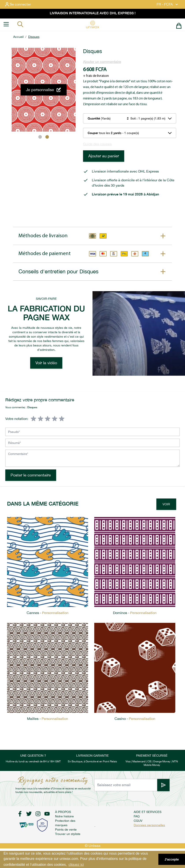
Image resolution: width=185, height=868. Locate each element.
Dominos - (135, 613)
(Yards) (99, 118)
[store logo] (92, 24)
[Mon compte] (21, 4)
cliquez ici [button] (76, 865)
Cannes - (48, 613)
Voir (166, 504)
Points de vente (66, 829)
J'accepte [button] (172, 859)
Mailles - (48, 719)
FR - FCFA (168, 4)
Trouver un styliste (68, 834)
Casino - (135, 719)
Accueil (18, 37)
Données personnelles (149, 825)
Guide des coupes (97, 144)
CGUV (138, 821)
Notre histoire (64, 816)
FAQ (137, 816)
